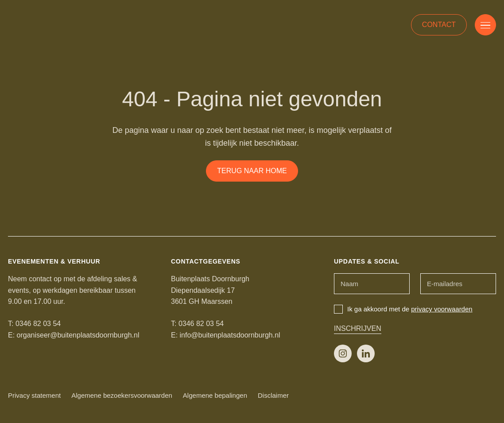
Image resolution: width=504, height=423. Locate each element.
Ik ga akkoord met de (403, 309)
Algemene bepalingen (215, 395)
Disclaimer (273, 395)
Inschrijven (358, 328)
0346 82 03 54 (38, 324)
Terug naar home (252, 171)
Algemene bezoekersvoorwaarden (122, 395)
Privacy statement (34, 395)
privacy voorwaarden (442, 309)
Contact (439, 25)
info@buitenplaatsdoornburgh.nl (230, 335)
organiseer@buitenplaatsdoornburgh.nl (78, 335)
